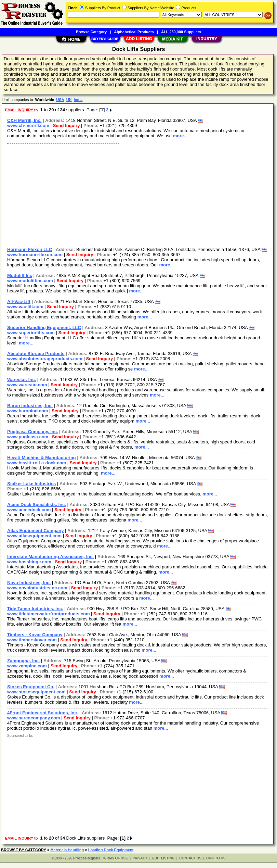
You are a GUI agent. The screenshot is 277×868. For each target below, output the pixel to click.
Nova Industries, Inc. (29, 583)
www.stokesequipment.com (36, 692)
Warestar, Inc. (22, 380)
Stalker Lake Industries (31, 484)
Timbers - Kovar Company (35, 635)
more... (180, 136)
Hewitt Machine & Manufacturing (42, 458)
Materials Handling (67, 850)
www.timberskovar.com (32, 640)
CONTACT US (190, 858)
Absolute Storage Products (36, 354)
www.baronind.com (28, 411)
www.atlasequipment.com (34, 536)
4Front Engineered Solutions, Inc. (43, 713)
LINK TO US (216, 858)
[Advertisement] (136, 193)
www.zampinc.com (27, 666)
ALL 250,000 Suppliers (181, 32)
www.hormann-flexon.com (35, 255)
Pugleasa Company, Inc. (33, 432)
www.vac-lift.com (25, 307)
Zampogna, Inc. (23, 661)
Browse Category (91, 32)
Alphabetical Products (134, 32)
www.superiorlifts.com (31, 333)
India (78, 100)
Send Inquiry (67, 125)
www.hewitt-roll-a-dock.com (37, 463)
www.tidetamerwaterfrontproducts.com (49, 614)
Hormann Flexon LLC (30, 249)
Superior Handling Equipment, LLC (44, 328)
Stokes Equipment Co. (31, 687)
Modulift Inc (20, 275)
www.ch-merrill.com (28, 125)
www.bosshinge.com (29, 562)
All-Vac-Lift (19, 301)
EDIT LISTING (163, 858)
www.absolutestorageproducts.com (45, 359)
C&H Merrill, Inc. (24, 120)
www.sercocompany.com (34, 718)
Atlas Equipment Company (35, 531)
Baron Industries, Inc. (30, 406)
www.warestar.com (27, 385)
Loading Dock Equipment (111, 850)
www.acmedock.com (29, 510)
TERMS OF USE (115, 858)
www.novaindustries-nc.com (37, 588)
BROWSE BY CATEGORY (24, 850)
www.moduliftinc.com (30, 281)
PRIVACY (140, 858)
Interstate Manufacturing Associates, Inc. (50, 557)
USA (60, 100)
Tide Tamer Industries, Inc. (35, 609)
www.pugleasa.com (28, 437)
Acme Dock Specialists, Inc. (37, 505)
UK (69, 100)
